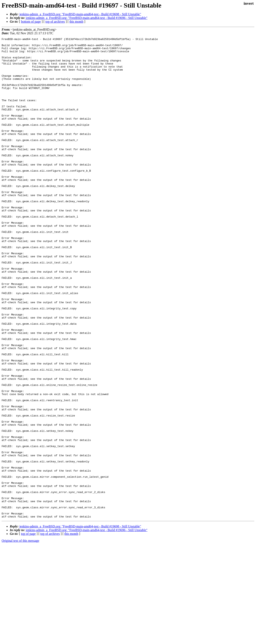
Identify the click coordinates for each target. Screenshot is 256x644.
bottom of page (31, 22)
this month (76, 22)
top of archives (55, 22)
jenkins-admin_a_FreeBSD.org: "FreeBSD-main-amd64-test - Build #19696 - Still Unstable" (87, 18)
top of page (28, 630)
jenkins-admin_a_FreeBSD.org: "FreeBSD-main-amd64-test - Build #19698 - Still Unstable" (80, 14)
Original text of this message (20, 637)
